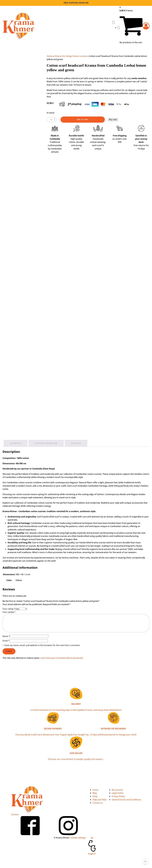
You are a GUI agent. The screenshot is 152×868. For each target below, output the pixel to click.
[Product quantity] (52, 120)
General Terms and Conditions (126, 800)
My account (117, 790)
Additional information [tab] (46, 443)
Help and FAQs (100, 800)
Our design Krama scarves (74, 56)
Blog (95, 793)
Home (50, 56)
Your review (9, 612)
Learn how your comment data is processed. (62, 658)
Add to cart (83, 120)
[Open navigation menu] (113, 22)
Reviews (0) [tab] (76, 443)
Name (6, 636)
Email (6, 641)
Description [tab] (16, 443)
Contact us (98, 803)
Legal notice (117, 793)
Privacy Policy (118, 796)
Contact (15, 814)
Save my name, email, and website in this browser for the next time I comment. (42, 645)
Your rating (9, 609)
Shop (57, 56)
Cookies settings (78, 838)
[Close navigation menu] (119, 28)
